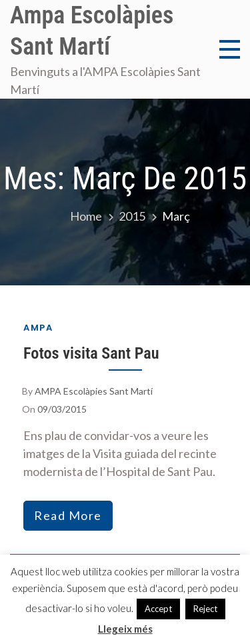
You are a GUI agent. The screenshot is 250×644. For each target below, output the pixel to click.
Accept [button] (158, 609)
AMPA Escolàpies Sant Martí (94, 391)
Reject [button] (205, 609)
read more (68, 515)
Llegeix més (125, 629)
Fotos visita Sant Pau (91, 353)
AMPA (38, 328)
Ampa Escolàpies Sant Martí (92, 31)
